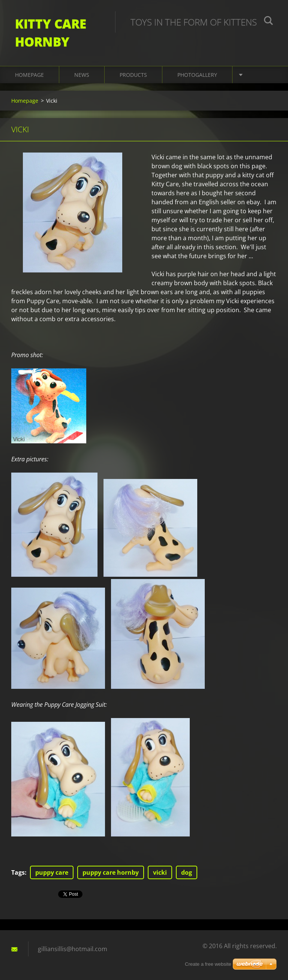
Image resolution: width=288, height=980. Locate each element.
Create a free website (208, 964)
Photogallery (197, 75)
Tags (18, 872)
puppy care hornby (111, 872)
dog (187, 872)
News (82, 75)
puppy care (52, 872)
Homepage (29, 75)
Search (268, 22)
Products (133, 75)
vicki (160, 872)
